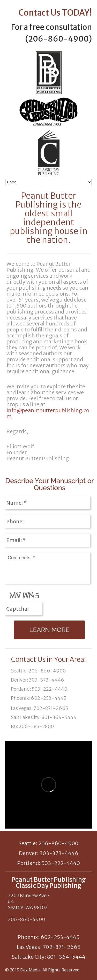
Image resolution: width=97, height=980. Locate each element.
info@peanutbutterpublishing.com (48, 413)
